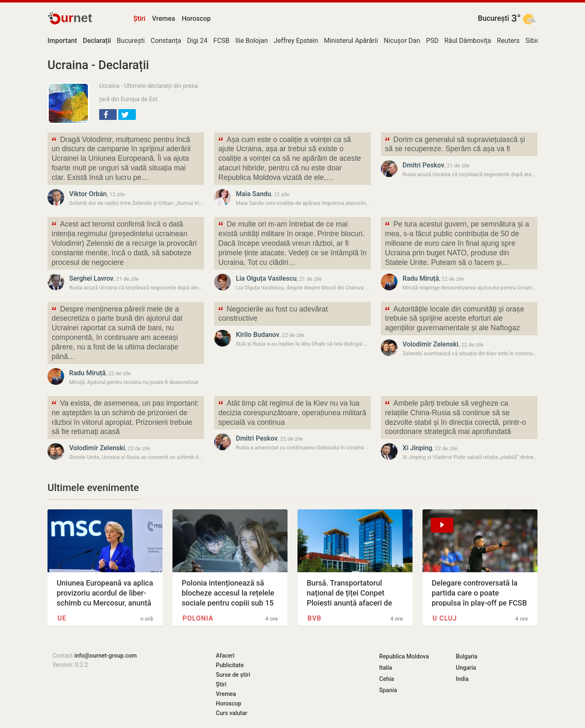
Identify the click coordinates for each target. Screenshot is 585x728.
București (494, 18)
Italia (386, 668)
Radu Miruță (421, 278)
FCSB (221, 41)
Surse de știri (233, 675)
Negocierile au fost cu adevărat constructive (273, 313)
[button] (108, 115)
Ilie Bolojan (252, 41)
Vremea (164, 19)
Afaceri (225, 656)
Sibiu (533, 41)
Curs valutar (231, 713)
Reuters (509, 41)
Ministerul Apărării (351, 41)
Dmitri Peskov (423, 165)
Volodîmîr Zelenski (430, 344)
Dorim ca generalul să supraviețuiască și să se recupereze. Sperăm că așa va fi (455, 144)
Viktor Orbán (88, 194)
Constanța (166, 41)
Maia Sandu (254, 194)
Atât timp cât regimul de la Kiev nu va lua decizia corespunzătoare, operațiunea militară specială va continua (292, 412)
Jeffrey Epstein (296, 41)
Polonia (198, 618)
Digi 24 (197, 41)
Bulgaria (467, 656)
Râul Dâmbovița (467, 41)
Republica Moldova (404, 656)
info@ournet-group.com (105, 656)
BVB (315, 618)
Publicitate (230, 665)
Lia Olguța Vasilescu (266, 278)
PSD (432, 41)
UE (62, 618)
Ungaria (466, 668)
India (462, 679)
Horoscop (196, 19)
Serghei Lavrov (91, 278)
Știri (139, 19)
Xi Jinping (417, 448)
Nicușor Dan (402, 41)
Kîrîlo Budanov (257, 335)
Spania (388, 690)
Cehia (387, 679)
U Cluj (445, 618)
